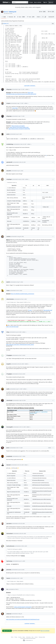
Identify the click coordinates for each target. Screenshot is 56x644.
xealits (8, 389)
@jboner (8, 240)
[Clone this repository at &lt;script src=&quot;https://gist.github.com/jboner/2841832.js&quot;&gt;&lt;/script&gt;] (43, 17)
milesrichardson (10, 299)
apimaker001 (9, 162)
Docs (33, 637)
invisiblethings (10, 144)
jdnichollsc (9, 570)
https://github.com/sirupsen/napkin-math (19, 127)
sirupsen (8, 103)
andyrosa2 (9, 614)
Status (24, 637)
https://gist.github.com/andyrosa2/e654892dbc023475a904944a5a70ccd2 (23, 619)
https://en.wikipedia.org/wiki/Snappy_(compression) (22, 294)
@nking (23, 556)
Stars (21, 17)
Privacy (16, 637)
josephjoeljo (9, 456)
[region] (28, 54)
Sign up (51, 2)
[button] (45, 17)
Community (28, 637)
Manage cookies (42, 637)
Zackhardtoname (10, 546)
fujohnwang (9, 561)
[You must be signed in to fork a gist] (51, 12)
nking (8, 332)
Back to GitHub (38, 2)
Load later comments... (30, 624)
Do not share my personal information (28, 638)
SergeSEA (9, 364)
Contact (36, 637)
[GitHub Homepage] (24, 640)
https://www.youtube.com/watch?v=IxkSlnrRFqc (19, 129)
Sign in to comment (45, 631)
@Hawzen (8, 592)
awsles (8, 134)
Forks (31, 17)
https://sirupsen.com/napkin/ (18, 126)
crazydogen (9, 179)
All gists (31, 2)
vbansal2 (8, 465)
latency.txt (13, 12)
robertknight (9, 400)
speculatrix (9, 524)
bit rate (30, 310)
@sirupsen (9, 92)
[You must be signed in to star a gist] (43, 12)
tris (7, 589)
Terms (12, 637)
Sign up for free (7, 631)
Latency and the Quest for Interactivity (23, 607)
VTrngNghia (9, 355)
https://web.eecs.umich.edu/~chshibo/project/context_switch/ (20, 345)
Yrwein (8, 291)
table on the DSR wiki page (12, 327)
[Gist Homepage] (7, 2)
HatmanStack (10, 534)
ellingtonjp (9, 89)
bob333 (8, 282)
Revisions (12, 17)
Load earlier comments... (30, 86)
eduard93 (9, 171)
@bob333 (8, 294)
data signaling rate (48, 310)
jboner (6, 12)
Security (20, 637)
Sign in (45, 2)
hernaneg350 (9, 427)
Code (4, 17)
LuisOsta (8, 236)
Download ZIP (51, 17)
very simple (15, 108)
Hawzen (8, 578)
